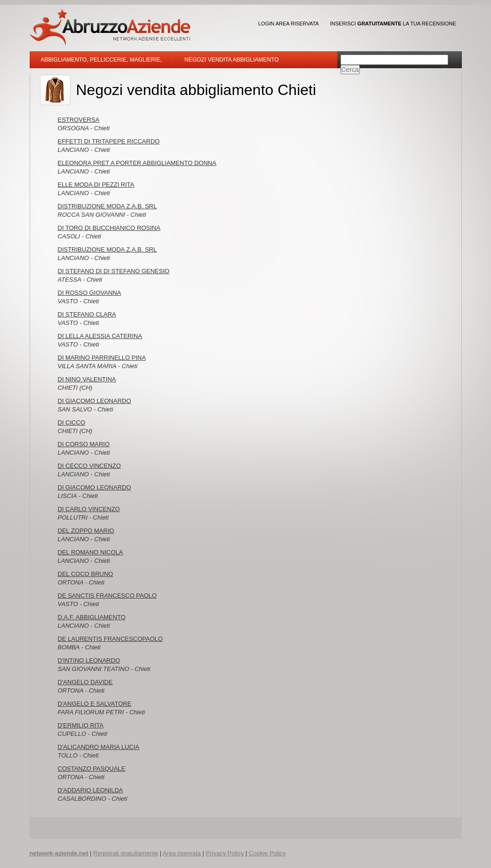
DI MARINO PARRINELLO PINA (102, 358)
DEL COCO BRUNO (86, 574)
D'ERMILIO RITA (81, 725)
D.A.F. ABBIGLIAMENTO (92, 617)
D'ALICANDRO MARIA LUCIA (99, 747)
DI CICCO (72, 422)
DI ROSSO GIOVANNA (90, 293)
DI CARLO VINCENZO (89, 509)
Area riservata (182, 853)
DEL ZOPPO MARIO (86, 531)
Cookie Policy (267, 853)
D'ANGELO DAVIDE (85, 682)
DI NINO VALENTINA (87, 379)
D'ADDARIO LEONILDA (91, 790)
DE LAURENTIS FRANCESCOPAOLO (111, 639)
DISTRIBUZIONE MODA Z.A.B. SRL (107, 206)
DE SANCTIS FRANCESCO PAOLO (107, 596)
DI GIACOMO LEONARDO (95, 401)
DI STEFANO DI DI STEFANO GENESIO (114, 271)
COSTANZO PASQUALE (92, 769)
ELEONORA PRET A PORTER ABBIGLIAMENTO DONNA (137, 163)
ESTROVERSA (79, 120)
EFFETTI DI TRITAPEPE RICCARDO (109, 141)
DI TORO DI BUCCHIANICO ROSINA (109, 228)
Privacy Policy (225, 853)
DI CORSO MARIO (84, 444)
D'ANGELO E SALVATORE (95, 704)
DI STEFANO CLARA (87, 314)
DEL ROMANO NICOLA (91, 552)
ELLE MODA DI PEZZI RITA (96, 185)
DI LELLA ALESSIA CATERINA (100, 336)
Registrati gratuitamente (126, 853)
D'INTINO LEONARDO (89, 660)
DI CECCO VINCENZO (89, 466)
